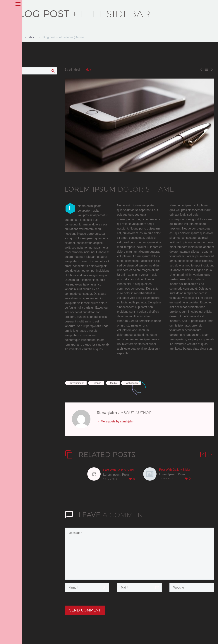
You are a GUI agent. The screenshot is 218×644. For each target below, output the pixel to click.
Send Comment (85, 610)
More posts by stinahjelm (117, 421)
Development (77, 383)
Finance (97, 383)
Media (113, 383)
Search (53, 71)
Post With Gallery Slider (119, 470)
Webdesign (132, 383)
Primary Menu (4, 4)
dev (89, 70)
